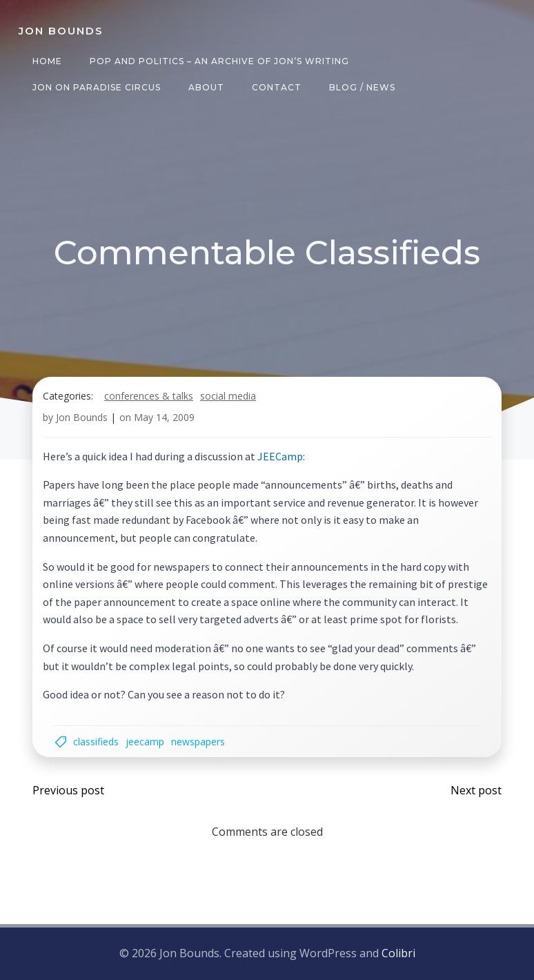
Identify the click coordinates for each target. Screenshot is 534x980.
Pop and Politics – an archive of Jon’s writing (219, 61)
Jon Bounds (82, 417)
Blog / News (362, 87)
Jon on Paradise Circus (97, 87)
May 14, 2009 (164, 417)
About (206, 87)
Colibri (398, 953)
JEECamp (280, 456)
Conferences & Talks (149, 396)
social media (228, 396)
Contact (277, 87)
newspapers (198, 742)
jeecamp (145, 742)
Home (47, 61)
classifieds (96, 742)
